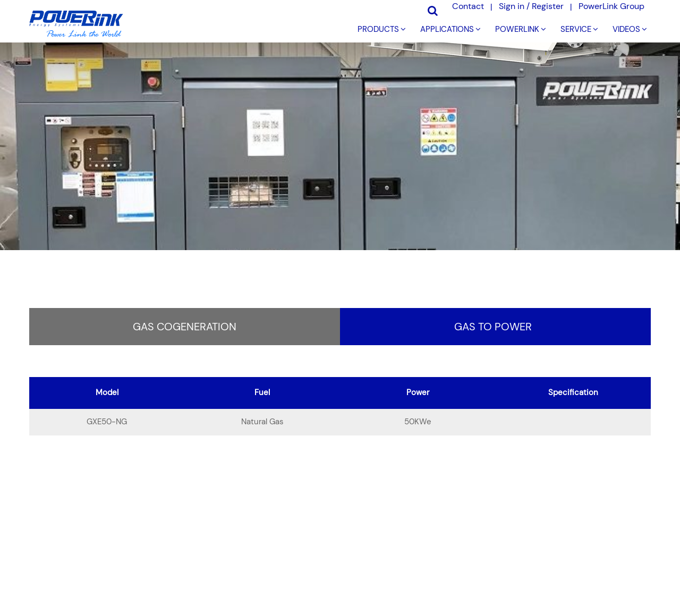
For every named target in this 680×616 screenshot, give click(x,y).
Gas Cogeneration (185, 327)
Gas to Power (493, 327)
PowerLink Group (611, 6)
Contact (468, 6)
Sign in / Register (531, 6)
